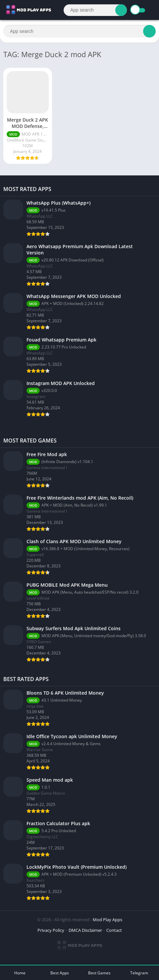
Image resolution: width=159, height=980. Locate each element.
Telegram (139, 973)
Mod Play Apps (107, 920)
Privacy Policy (51, 930)
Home (20, 973)
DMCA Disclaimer (85, 930)
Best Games (99, 973)
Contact (114, 930)
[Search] (95, 10)
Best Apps (60, 973)
